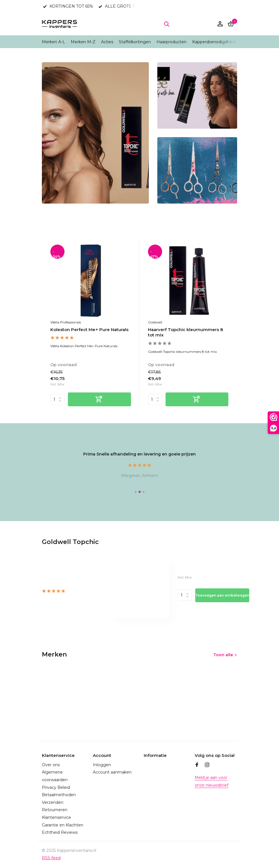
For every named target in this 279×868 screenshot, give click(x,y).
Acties (107, 42)
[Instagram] (207, 765)
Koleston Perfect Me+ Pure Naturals (89, 330)
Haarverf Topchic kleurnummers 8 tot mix (185, 332)
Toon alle (223, 655)
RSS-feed (51, 858)
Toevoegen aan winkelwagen (222, 595)
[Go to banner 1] (95, 133)
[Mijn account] (220, 24)
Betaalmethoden (59, 795)
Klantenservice (56, 817)
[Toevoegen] (99, 399)
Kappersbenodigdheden (216, 42)
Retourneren (55, 810)
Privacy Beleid (56, 787)
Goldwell (155, 322)
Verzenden (53, 802)
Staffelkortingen (135, 42)
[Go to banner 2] (197, 95)
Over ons (51, 765)
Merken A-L (53, 42)
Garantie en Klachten (63, 825)
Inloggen (102, 765)
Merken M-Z (83, 42)
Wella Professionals (66, 322)
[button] (136, 492)
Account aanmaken (112, 772)
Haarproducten (171, 42)
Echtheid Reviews (60, 832)
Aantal (185, 595)
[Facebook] (197, 765)
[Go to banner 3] (197, 170)
